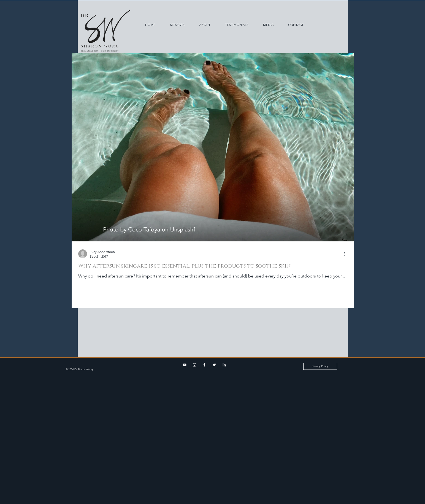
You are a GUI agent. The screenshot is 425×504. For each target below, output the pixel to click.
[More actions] (346, 254)
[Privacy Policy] (320, 366)
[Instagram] (194, 365)
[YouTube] (185, 365)
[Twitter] (214, 365)
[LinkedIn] (224, 365)
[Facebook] (204, 365)
